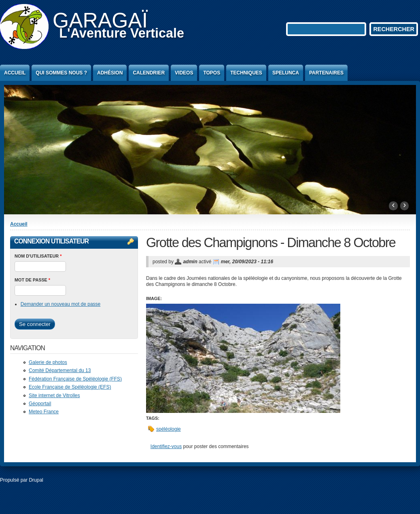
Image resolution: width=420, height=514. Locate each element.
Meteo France (44, 412)
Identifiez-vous (166, 446)
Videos (184, 73)
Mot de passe (32, 280)
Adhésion (110, 73)
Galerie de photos (48, 362)
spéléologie (169, 429)
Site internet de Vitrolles (54, 396)
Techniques (246, 73)
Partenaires (326, 73)
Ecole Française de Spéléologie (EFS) (70, 387)
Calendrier (149, 73)
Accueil (15, 73)
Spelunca (286, 73)
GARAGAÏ (100, 20)
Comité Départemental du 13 (60, 370)
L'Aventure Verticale (122, 33)
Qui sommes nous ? (61, 73)
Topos (212, 73)
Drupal (36, 480)
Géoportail (40, 404)
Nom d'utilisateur (38, 256)
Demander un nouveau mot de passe (60, 304)
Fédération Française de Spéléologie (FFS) (75, 379)
